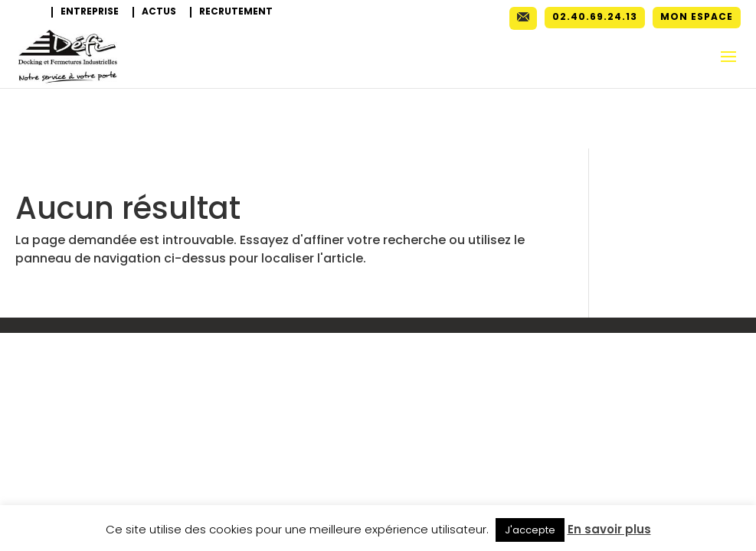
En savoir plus (609, 529)
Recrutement (236, 12)
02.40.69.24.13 (595, 18)
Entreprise (90, 12)
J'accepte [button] (530, 530)
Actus (159, 12)
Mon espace (697, 18)
